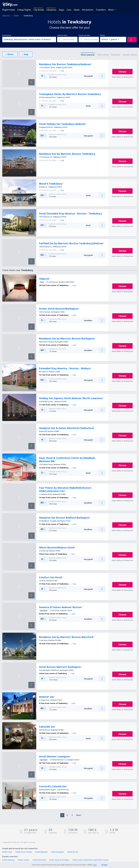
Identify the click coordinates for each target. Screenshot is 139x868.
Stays (61, 10)
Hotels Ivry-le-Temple (24, 852)
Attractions (88, 10)
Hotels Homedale (39, 860)
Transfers (101, 10)
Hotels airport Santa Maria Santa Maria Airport (91, 860)
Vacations (51, 10)
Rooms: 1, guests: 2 (110, 39)
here (95, 865)
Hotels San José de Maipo (59, 860)
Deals (77, 10)
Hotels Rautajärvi (57, 852)
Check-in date (62, 35)
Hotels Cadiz (7, 852)
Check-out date (84, 35)
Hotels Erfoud (72, 852)
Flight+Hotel (9, 10)
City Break (39, 10)
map (62, 71)
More (111, 10)
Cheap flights (24, 10)
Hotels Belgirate (41, 852)
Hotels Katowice (8, 860)
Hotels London (24, 860)
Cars (69, 10)
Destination (7, 35)
